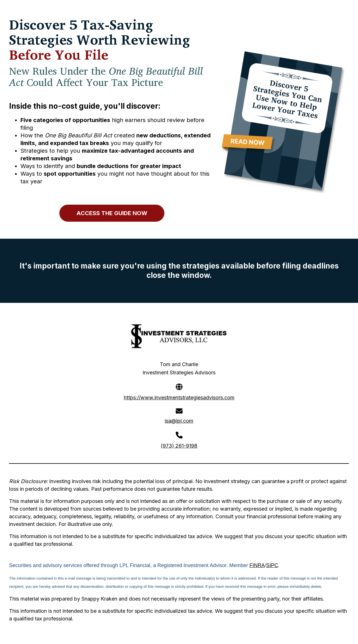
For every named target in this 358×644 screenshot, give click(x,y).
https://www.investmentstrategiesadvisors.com (179, 397)
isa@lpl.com (179, 421)
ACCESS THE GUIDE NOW (112, 213)
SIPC (272, 565)
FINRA (257, 565)
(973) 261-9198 (179, 446)
